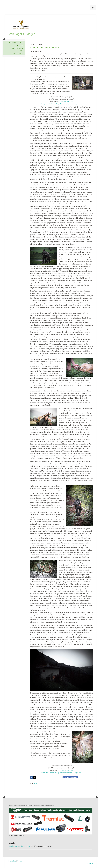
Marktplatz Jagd (17, 48)
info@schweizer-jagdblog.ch (19, 846)
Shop (22, 51)
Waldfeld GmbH (18, 54)
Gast (35, 784)
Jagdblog (20, 45)
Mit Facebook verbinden (70, 777)
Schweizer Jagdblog (16, 43)
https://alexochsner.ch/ (65, 102)
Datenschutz (12, 861)
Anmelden (90, 863)
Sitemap (19, 861)
